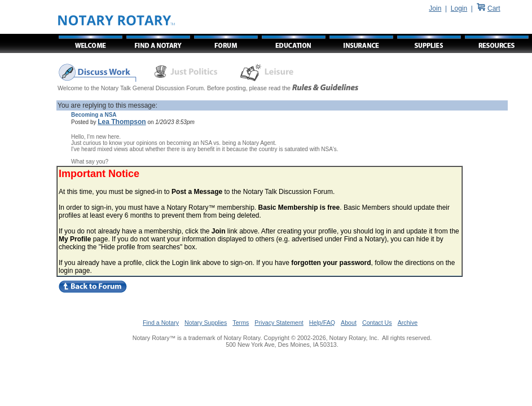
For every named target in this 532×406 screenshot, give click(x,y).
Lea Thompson (122, 122)
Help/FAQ (322, 323)
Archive (408, 323)
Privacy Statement (279, 323)
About (349, 323)
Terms (241, 323)
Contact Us (377, 323)
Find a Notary (161, 323)
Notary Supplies (206, 323)
